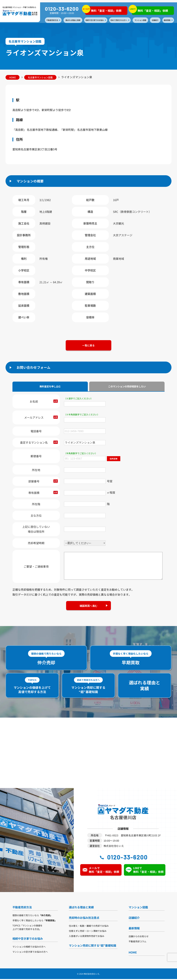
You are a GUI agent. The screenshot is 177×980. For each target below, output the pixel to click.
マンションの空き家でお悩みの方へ (30, 953)
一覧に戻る (88, 346)
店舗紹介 (156, 20)
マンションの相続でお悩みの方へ (29, 948)
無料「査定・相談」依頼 (104, 10)
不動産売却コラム (137, 942)
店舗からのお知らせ (139, 937)
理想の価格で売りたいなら (32, 916)
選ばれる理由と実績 (73, 20)
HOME (13, 77)
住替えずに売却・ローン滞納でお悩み (88, 932)
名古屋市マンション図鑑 (42, 77)
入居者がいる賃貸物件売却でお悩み (87, 937)
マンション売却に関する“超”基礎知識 (93, 946)
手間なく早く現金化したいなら (35, 921)
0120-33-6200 (62, 9)
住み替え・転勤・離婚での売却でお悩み (89, 927)
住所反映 (114, 459)
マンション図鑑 (141, 20)
